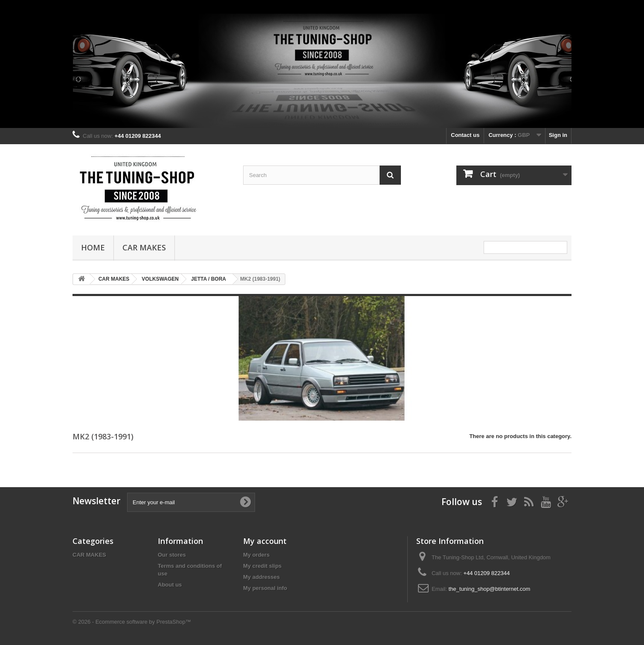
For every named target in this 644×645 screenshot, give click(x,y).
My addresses (261, 577)
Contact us (465, 135)
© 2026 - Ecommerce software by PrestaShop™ (132, 622)
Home (93, 247)
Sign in (558, 135)
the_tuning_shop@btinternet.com (490, 589)
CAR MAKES (144, 247)
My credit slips (262, 566)
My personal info (265, 588)
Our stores (172, 555)
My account (265, 541)
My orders (256, 555)
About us (170, 585)
